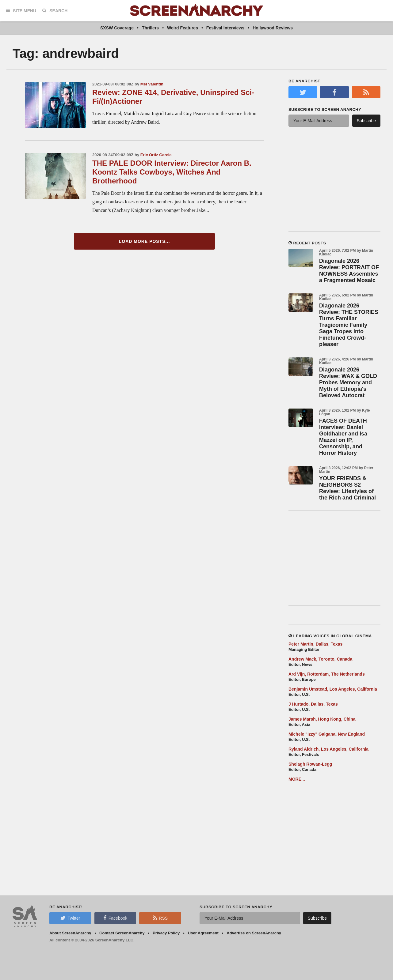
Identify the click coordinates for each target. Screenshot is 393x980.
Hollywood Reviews (273, 28)
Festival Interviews (225, 28)
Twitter (70, 918)
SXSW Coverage (117, 28)
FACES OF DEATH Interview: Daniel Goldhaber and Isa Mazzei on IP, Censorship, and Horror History (343, 437)
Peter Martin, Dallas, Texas (315, 644)
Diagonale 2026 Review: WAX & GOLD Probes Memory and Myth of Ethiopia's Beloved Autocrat (348, 383)
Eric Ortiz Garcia (156, 155)
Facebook (115, 918)
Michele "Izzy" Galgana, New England (327, 734)
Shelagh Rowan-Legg (310, 764)
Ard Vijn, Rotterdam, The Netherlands (327, 674)
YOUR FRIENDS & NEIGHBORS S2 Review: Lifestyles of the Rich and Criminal (347, 488)
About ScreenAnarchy (70, 933)
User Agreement (203, 933)
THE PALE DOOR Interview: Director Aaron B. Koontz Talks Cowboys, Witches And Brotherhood (172, 172)
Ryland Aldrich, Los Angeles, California (328, 749)
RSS (160, 918)
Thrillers (150, 28)
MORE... (297, 779)
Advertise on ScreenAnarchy (254, 933)
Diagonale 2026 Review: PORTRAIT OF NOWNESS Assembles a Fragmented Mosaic (349, 271)
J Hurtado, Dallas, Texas (313, 704)
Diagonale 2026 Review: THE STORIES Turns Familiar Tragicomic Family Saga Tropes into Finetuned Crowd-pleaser (349, 325)
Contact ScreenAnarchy (122, 933)
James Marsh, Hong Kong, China (322, 719)
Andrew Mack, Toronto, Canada (320, 659)
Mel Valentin (152, 84)
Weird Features (183, 28)
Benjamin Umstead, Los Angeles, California (333, 689)
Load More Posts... (145, 241)
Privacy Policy (166, 933)
